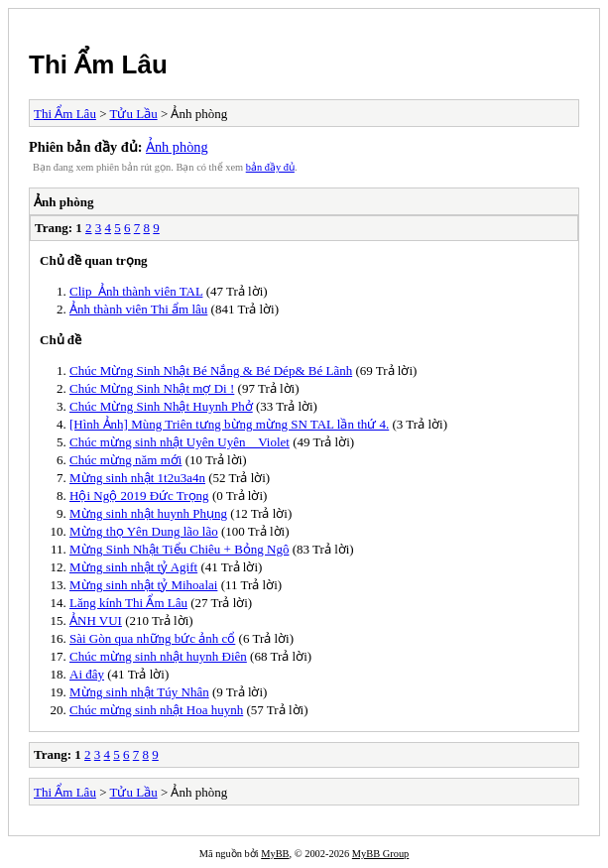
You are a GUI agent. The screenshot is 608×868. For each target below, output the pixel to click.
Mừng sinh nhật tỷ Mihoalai (143, 585)
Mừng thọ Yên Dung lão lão (144, 531)
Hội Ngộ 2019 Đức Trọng (139, 496)
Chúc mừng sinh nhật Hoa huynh (156, 710)
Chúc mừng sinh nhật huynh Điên (158, 656)
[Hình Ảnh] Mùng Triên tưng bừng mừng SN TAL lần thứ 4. (229, 424)
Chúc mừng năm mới (125, 460)
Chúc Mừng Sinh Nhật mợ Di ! (152, 388)
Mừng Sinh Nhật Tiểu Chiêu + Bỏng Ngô (179, 549)
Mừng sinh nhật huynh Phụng (148, 513)
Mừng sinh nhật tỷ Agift (133, 567)
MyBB (275, 854)
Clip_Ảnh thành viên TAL (136, 291)
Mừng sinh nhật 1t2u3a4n (137, 478)
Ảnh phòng (177, 147)
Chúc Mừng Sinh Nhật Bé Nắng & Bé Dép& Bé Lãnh (211, 371)
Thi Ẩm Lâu (98, 64)
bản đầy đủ (270, 167)
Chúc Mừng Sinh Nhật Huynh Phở (161, 406)
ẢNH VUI (96, 620)
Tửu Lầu (134, 114)
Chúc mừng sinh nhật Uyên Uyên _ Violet (180, 442)
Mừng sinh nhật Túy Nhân (139, 692)
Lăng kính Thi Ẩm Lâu (128, 603)
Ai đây (87, 674)
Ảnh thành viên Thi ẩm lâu (138, 309)
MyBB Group (380, 854)
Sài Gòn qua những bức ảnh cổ (152, 638)
